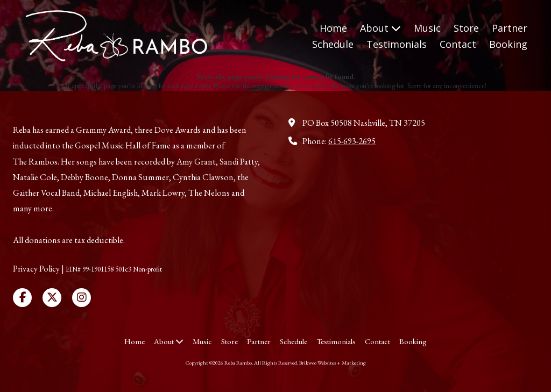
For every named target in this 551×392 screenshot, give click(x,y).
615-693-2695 (352, 141)
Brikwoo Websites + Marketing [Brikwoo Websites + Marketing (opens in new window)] (333, 363)
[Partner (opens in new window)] (510, 28)
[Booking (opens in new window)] (508, 45)
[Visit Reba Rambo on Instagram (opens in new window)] (82, 298)
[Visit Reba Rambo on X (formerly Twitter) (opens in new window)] (52, 298)
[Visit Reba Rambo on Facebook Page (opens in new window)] (22, 298)
